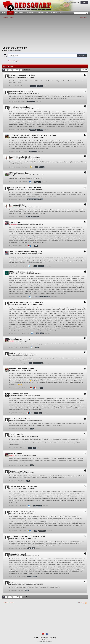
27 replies (25, 347)
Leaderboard (54, 13)
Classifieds (31, 13)
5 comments (23, 182)
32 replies (24, 297)
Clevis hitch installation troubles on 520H (25, 188)
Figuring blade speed (18, 554)
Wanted (32, 77)
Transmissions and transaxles (33, 159)
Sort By (84, 70)
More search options (14, 61)
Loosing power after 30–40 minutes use (25, 157)
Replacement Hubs (17, 205)
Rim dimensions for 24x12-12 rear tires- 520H (27, 537)
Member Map (40, 13)
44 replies (25, 388)
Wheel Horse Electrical (32, 436)
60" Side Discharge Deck (19, 173)
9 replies (23, 448)
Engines (26, 341)
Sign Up (84, 2)
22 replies (23, 506)
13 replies (22, 101)
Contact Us (53, 638)
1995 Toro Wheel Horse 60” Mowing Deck (26, 252)
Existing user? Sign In (73, 3)
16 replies (22, 199)
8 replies (22, 217)
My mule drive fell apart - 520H (21, 91)
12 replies (25, 167)
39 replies (22, 577)
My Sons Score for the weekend (22, 369)
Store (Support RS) (20, 13)
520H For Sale (15, 222)
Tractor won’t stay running (19, 471)
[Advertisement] (22, 33)
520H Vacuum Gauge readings (21, 353)
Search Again (82, 56)
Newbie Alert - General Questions (22, 512)
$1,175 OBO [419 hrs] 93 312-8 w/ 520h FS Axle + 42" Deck (33, 135)
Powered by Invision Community (45, 641)
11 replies (24, 130)
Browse (3, 13)
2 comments (22, 246)
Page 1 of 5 (27, 70)
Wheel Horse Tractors (30, 355)
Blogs (47, 13)
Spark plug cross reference (20, 339)
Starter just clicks (16, 434)
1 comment (25, 86)
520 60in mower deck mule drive (22, 75)
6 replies (24, 363)
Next (17, 70)
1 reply (21, 590)
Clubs (61, 13)
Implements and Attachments (32, 93)
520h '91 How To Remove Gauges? (23, 486)
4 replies (25, 429)
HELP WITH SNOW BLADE (20, 419)
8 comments (23, 151)
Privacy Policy (44, 638)
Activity (10, 13)
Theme (36, 638)
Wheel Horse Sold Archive (37, 137)
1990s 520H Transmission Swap (22, 272)
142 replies (22, 413)
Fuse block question (17, 454)
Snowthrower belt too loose (20, 107)
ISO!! (11, 582)
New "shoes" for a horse (19, 394)
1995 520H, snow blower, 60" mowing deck (26, 302)
